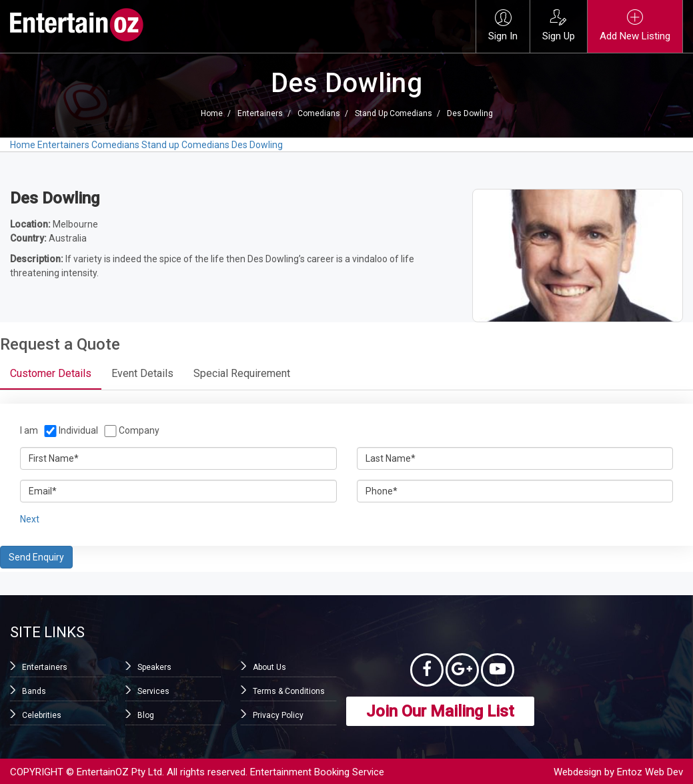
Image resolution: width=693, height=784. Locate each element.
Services (153, 691)
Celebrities (42, 715)
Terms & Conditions (289, 691)
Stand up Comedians (394, 113)
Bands (34, 691)
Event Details (142, 373)
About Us (269, 667)
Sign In (503, 26)
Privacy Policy (278, 715)
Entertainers (260, 113)
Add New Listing (635, 26)
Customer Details (51, 373)
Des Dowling (470, 113)
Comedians (319, 113)
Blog (146, 715)
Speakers (154, 667)
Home (212, 113)
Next (30, 519)
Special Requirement (242, 373)
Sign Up (559, 26)
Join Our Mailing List (440, 711)
